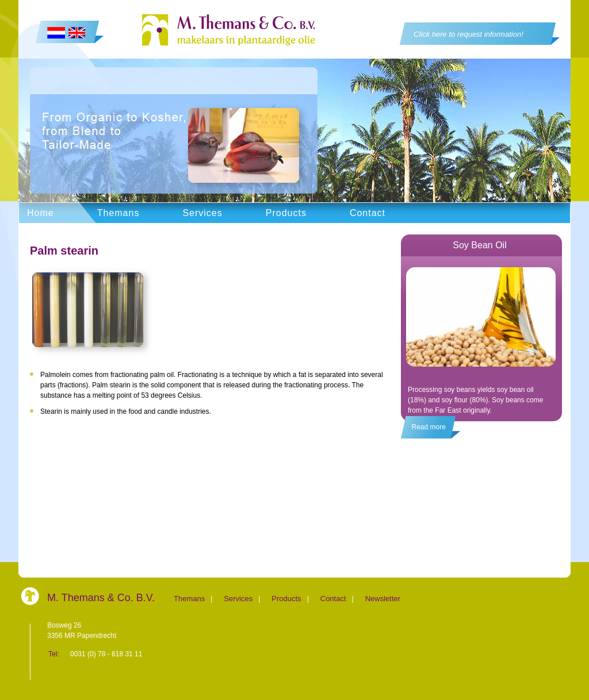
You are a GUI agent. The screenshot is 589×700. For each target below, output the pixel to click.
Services (202, 213)
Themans (118, 213)
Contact (368, 213)
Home (41, 213)
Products (286, 213)
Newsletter (383, 599)
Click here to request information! (468, 34)
